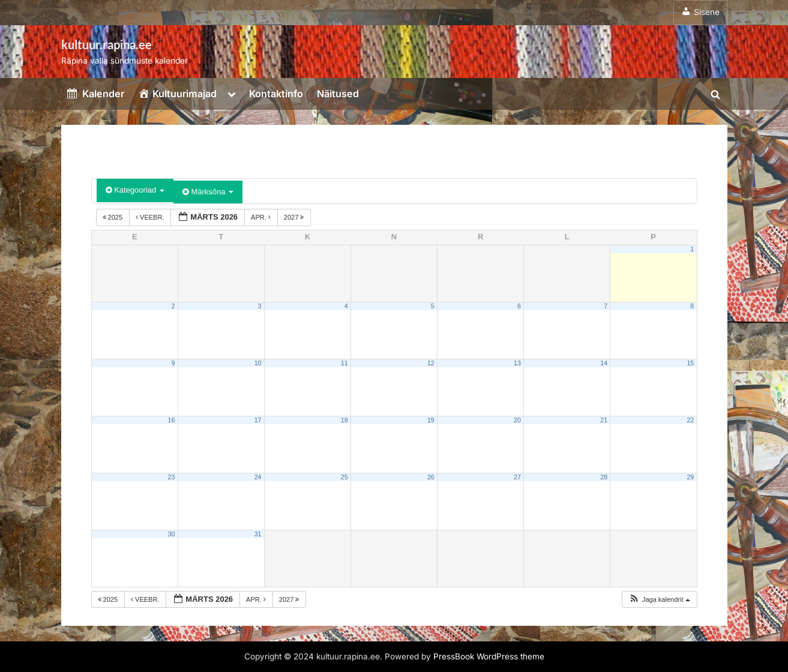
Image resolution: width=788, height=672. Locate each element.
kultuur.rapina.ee (107, 44)
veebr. (151, 217)
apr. (262, 217)
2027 (295, 217)
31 (258, 534)
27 (517, 477)
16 (172, 420)
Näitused (338, 94)
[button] (659, 600)
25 (344, 477)
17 (258, 420)
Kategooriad (135, 190)
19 (431, 420)
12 (431, 363)
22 (690, 420)
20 (517, 420)
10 (258, 363)
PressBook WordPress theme (489, 656)
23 (172, 477)
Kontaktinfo (276, 94)
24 (258, 477)
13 (517, 363)
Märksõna (208, 192)
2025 (114, 217)
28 (604, 477)
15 (690, 363)
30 (172, 534)
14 (604, 363)
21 (604, 420)
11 (344, 363)
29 (690, 477)
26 (431, 477)
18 (344, 420)
